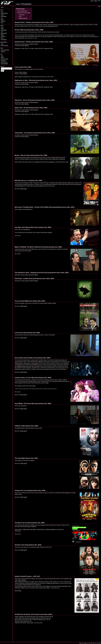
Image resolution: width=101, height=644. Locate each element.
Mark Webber (20, 186)
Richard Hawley (51, 529)
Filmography (4, 39)
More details (18, 392)
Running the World (19, 428)
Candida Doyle (26, 529)
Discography (4, 16)
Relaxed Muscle (23, 18)
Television (3, 21)
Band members (4, 13)
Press (2, 38)
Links (2, 23)
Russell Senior (40, 529)
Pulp (20, 17)
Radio (2, 19)
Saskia (29, 251)
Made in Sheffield (31, 527)
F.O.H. (50, 547)
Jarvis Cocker (25, 44)
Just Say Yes (43, 547)
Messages (3, 61)
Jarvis (71, 25)
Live (2, 18)
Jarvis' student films (22, 11)
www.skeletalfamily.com (51, 26)
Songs (2, 15)
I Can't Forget (32, 386)
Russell (77, 25)
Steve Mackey (25, 46)
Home (2, 7)
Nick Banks (33, 529)
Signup (96, 1)
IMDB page (23, 189)
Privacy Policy (4, 62)
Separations (52, 162)
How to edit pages (5, 50)
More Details (18, 591)
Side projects (4, 33)
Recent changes (5, 59)
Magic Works (25, 366)
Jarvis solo (22, 15)
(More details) (18, 236)
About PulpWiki (4, 64)
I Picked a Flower (51, 303)
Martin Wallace (34, 44)
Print (99, 1)
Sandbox (3, 51)
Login (92, 1)
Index (99, 6)
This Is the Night (35, 366)
